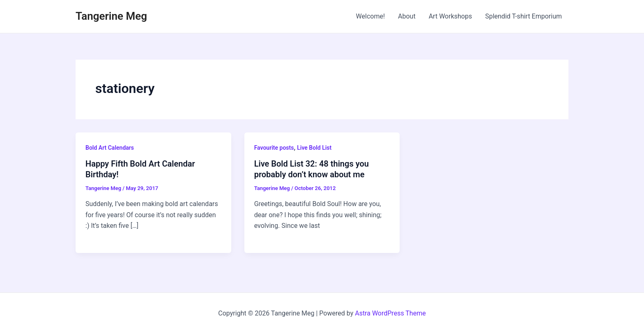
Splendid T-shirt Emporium (523, 16)
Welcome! (370, 16)
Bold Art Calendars (110, 148)
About (407, 16)
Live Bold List (314, 148)
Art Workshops (451, 16)
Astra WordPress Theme (390, 313)
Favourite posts (274, 148)
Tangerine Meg (111, 16)
